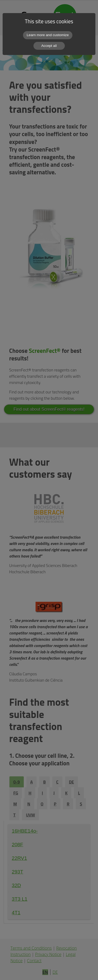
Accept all (49, 46)
